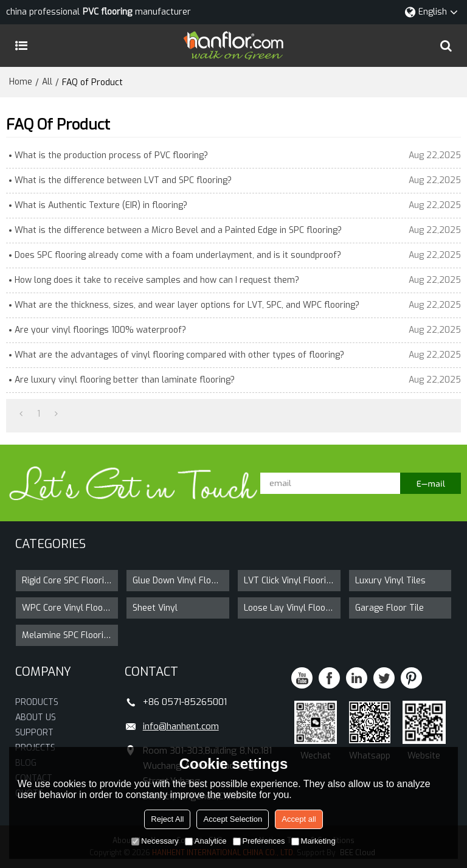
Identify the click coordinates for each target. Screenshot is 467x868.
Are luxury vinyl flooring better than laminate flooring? (125, 380)
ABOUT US (36, 717)
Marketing (313, 841)
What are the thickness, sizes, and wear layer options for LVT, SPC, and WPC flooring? (187, 305)
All (47, 82)
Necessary (155, 841)
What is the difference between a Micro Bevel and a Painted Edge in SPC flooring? (178, 230)
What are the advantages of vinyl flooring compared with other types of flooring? (179, 355)
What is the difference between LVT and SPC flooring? (123, 180)
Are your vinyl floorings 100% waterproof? (100, 330)
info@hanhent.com (181, 726)
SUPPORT (34, 733)
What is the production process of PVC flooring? (111, 155)
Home (21, 82)
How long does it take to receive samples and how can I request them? (157, 280)
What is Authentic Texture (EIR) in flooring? (101, 205)
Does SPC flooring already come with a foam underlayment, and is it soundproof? (178, 255)
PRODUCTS (37, 702)
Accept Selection (233, 819)
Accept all (299, 819)
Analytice (206, 841)
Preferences (259, 841)
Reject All (167, 819)
